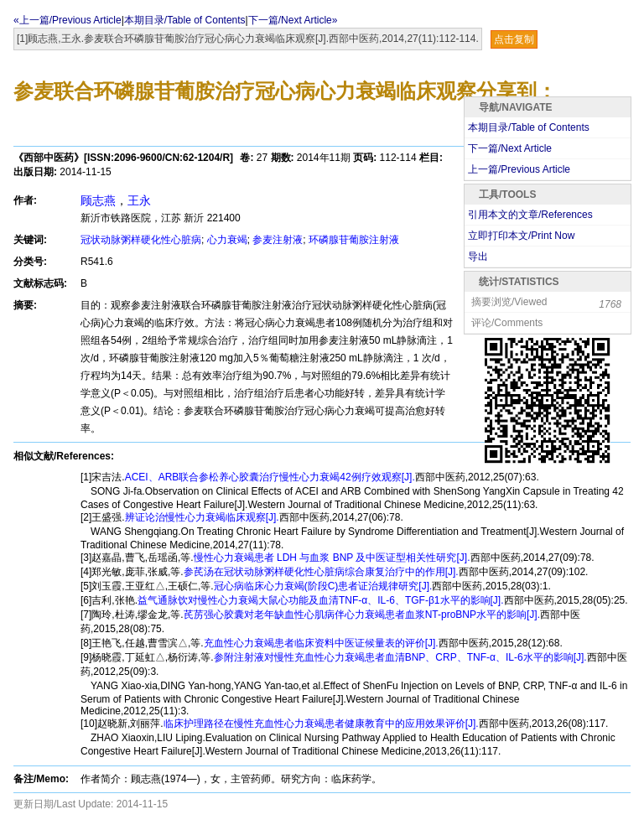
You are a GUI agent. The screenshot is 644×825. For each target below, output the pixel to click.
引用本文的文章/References (530, 215)
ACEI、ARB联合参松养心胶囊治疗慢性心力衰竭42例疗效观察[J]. (270, 477)
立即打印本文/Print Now (521, 236)
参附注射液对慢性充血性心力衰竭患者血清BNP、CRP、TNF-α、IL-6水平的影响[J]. (400, 657)
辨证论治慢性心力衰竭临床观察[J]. (202, 517)
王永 (139, 200)
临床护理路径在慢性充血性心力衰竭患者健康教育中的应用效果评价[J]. (321, 724)
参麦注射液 (278, 240)
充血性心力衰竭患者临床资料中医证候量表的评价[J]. (321, 643)
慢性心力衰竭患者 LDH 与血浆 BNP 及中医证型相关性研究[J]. (332, 558)
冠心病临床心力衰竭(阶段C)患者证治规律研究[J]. (323, 586)
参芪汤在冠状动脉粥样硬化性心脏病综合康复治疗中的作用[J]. (321, 572)
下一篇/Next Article (510, 148)
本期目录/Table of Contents (185, 20)
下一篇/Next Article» (293, 20)
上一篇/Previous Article (519, 169)
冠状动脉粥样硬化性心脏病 (141, 240)
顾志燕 (98, 200)
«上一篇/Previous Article (68, 20)
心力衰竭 (227, 240)
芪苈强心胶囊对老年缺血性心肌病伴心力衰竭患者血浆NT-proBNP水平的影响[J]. (362, 615)
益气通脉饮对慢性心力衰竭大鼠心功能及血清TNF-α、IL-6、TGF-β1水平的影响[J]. (321, 600)
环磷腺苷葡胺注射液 (354, 240)
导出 (478, 257)
